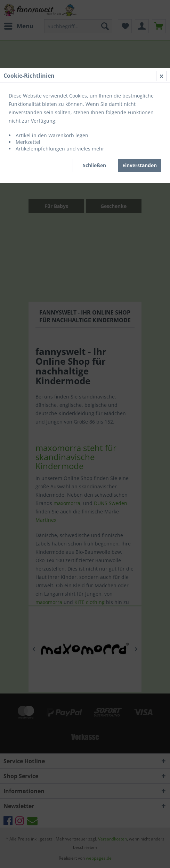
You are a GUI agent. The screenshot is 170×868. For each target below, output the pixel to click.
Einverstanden (140, 165)
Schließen (94, 165)
